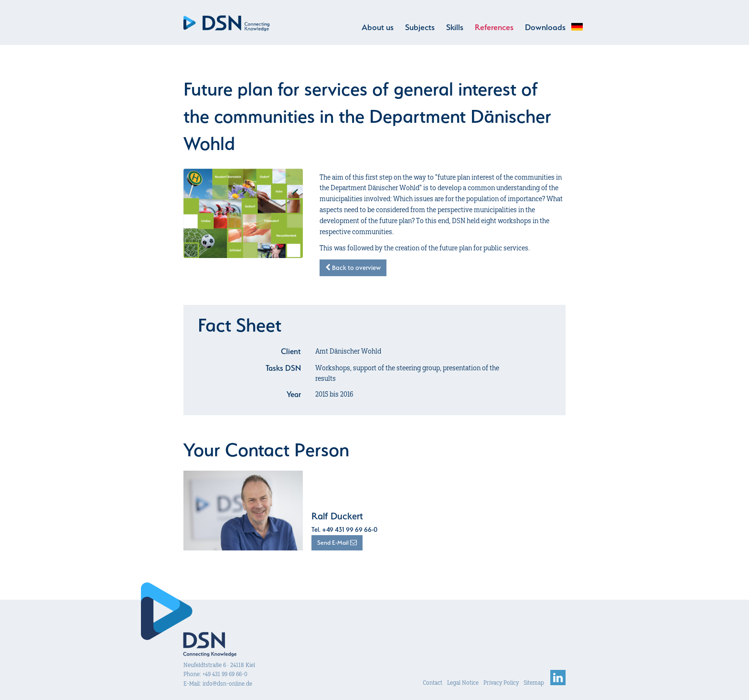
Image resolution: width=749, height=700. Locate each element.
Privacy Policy (501, 683)
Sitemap (534, 683)
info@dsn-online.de (227, 684)
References (494, 27)
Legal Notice (463, 683)
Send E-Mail (337, 543)
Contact (433, 683)
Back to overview (353, 268)
